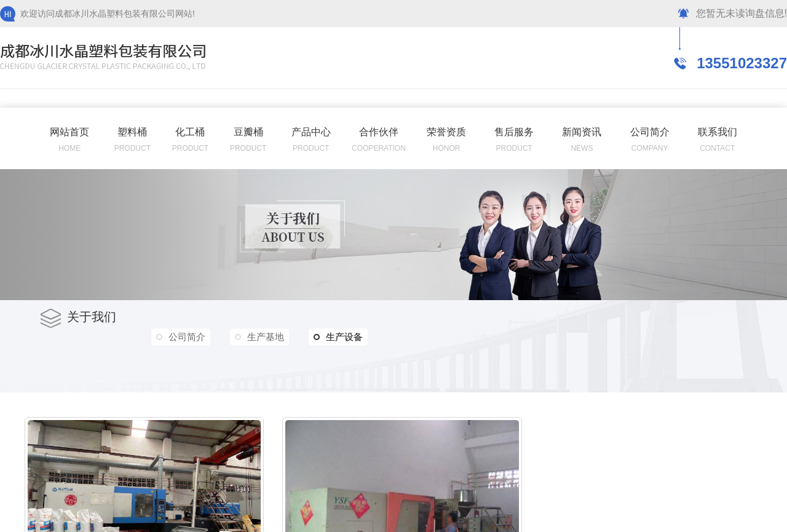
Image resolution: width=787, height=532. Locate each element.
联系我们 (718, 132)
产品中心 (311, 132)
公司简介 (650, 132)
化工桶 (190, 132)
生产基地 (266, 337)
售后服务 (514, 132)
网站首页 (69, 132)
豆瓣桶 (248, 132)
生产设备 (338, 337)
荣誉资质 (446, 132)
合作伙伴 (379, 132)
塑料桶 (132, 132)
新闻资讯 (582, 132)
